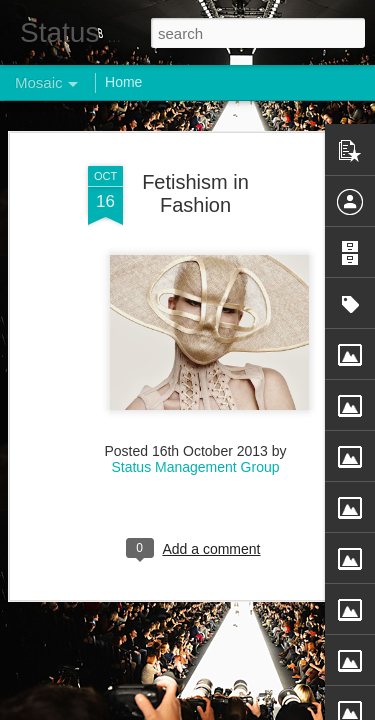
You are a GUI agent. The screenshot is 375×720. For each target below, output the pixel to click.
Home (123, 82)
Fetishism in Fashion (195, 157)
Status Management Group (195, 431)
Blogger (250, 709)
